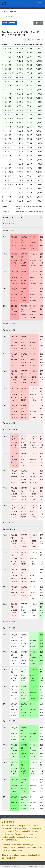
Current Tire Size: (9, 12)
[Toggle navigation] (40, 3)
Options (38, 23)
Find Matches (9, 23)
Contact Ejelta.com (36, 866)
